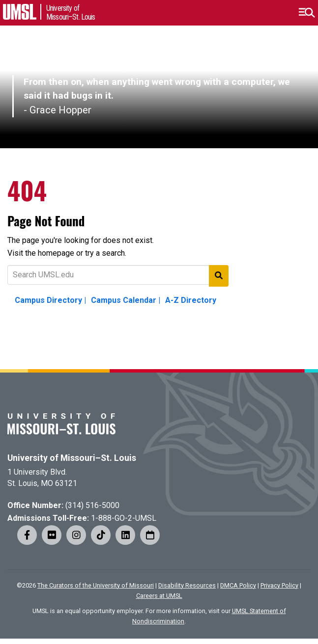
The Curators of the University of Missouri (96, 585)
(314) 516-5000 (92, 505)
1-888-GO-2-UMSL (124, 518)
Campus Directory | (50, 300)
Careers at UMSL (159, 596)
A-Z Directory (191, 300)
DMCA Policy (238, 585)
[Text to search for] (118, 275)
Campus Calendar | (126, 300)
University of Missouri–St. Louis (72, 458)
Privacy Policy (279, 585)
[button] (306, 13)
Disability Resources (187, 585)
